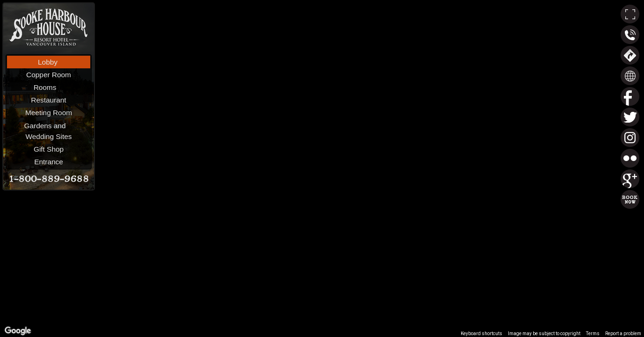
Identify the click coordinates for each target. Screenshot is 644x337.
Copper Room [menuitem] (49, 75)
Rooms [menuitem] (61, 87)
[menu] (49, 112)
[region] (322, 168)
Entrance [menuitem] (49, 162)
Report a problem (623, 333)
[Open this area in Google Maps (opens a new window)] (18, 331)
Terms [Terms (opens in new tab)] (593, 333)
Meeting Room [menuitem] (49, 113)
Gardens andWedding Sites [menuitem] (56, 130)
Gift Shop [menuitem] (49, 149)
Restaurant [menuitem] (48, 100)
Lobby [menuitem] (48, 62)
